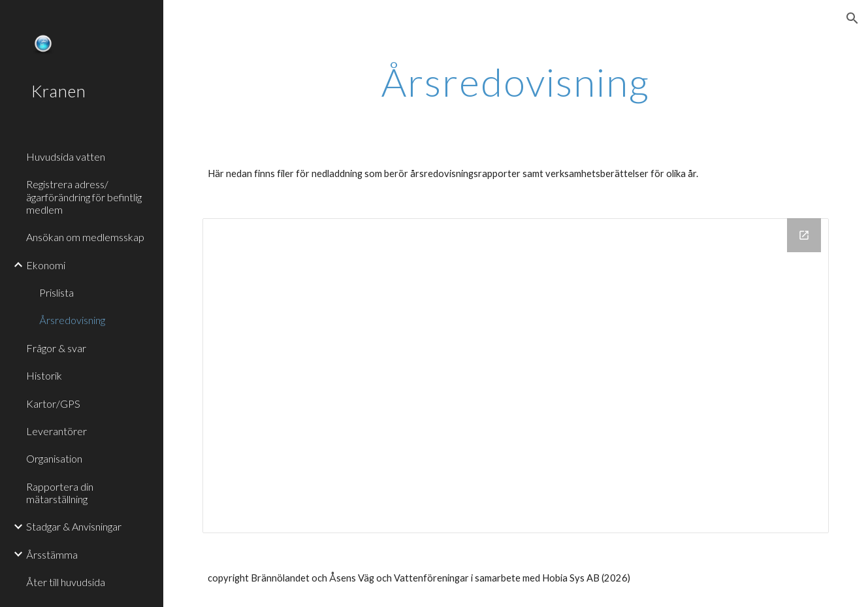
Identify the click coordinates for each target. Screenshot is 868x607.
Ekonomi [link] (46, 265)
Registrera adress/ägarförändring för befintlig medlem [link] (84, 197)
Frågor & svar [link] (56, 348)
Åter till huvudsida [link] (66, 582)
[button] (852, 18)
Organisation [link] (54, 458)
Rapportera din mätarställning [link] (60, 493)
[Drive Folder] (515, 376)
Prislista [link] (56, 292)
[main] (515, 82)
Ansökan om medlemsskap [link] (85, 237)
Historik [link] (44, 375)
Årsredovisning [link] (72, 320)
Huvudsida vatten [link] (66, 156)
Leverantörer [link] (56, 431)
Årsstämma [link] (52, 554)
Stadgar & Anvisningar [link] (74, 526)
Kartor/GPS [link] (53, 403)
